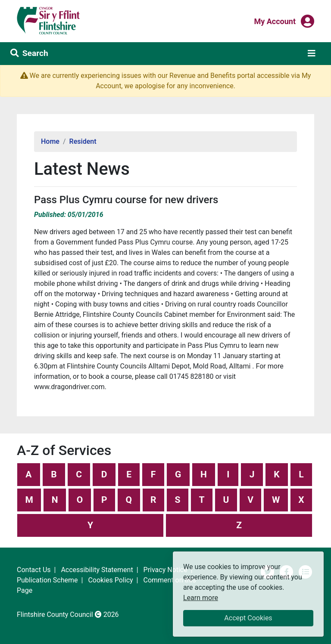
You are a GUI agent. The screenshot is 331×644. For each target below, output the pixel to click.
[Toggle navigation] (312, 53)
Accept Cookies (248, 618)
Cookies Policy (110, 580)
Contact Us (34, 570)
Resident (83, 141)
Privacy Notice (165, 570)
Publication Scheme (47, 580)
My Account (275, 21)
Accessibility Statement (97, 570)
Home (50, 141)
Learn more (201, 597)
